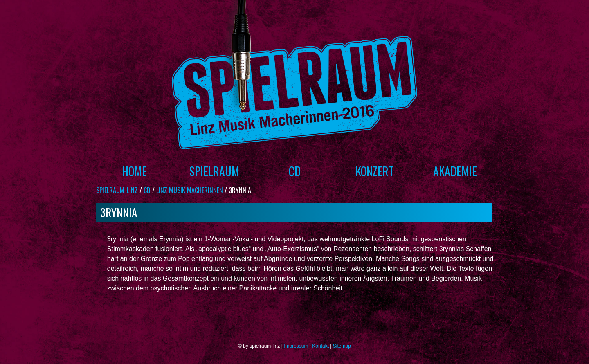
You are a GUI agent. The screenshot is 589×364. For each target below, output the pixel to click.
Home (134, 171)
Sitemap (342, 346)
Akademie (455, 171)
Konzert (375, 171)
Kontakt (320, 346)
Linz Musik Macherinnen (190, 190)
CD (295, 171)
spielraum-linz (117, 190)
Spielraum (214, 171)
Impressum (296, 346)
